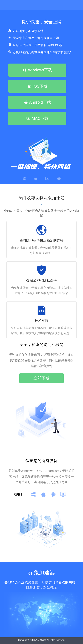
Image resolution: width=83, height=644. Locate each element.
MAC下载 (37, 118)
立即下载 (41, 378)
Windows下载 (37, 70)
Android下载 (37, 102)
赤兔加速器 (41, 640)
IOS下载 (37, 86)
